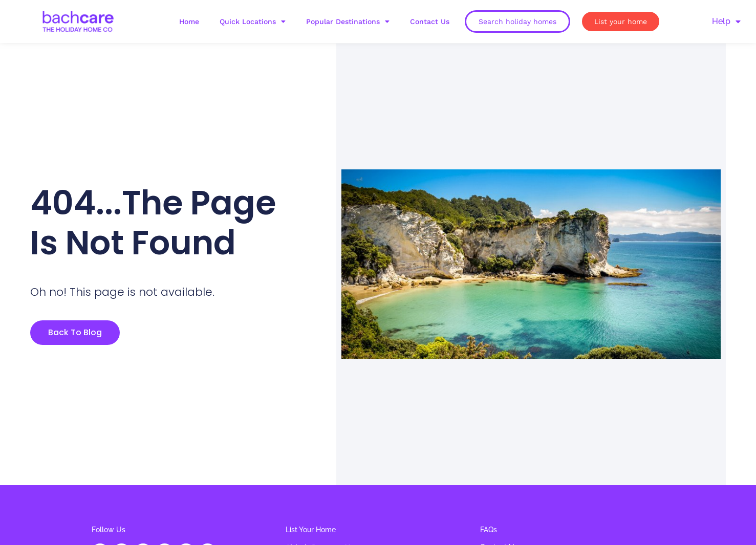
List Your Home (311, 530)
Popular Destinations (348, 21)
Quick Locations (253, 21)
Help (726, 21)
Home (189, 21)
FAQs (489, 530)
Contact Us (430, 21)
